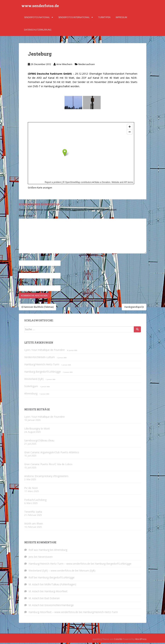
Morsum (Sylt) (87, 572)
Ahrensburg (31, 395)
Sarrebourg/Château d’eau (39, 442)
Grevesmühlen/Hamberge (59, 606)
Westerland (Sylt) (34, 380)
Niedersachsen (87, 65)
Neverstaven (45, 558)
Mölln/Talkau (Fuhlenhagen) (60, 586)
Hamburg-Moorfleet (56, 593)
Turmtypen (104, 19)
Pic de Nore (31, 489)
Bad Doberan (52, 599)
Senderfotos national (37, 19)
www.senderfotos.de (40, 6)
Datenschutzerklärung (38, 31)
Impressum (121, 19)
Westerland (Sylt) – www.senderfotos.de (51, 572)
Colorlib (118, 640)
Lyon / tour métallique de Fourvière (44, 351)
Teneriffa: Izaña (33, 513)
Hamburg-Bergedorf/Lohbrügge (43, 373)
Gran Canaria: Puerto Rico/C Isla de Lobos (48, 465)
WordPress (141, 640)
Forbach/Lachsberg (35, 501)
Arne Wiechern (64, 65)
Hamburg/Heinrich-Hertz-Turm (42, 366)
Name (23, 259)
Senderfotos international (74, 19)
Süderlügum (31, 387)
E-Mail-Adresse (28, 271)
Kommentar (27, 217)
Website (23, 284)
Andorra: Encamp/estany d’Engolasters (46, 477)
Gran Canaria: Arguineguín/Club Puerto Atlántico (52, 454)
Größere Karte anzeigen (40, 189)
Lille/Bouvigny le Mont (37, 430)
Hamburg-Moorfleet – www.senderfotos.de (53, 613)
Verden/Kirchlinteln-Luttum (40, 358)
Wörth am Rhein (34, 525)
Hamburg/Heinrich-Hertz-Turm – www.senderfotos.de (59, 565)
